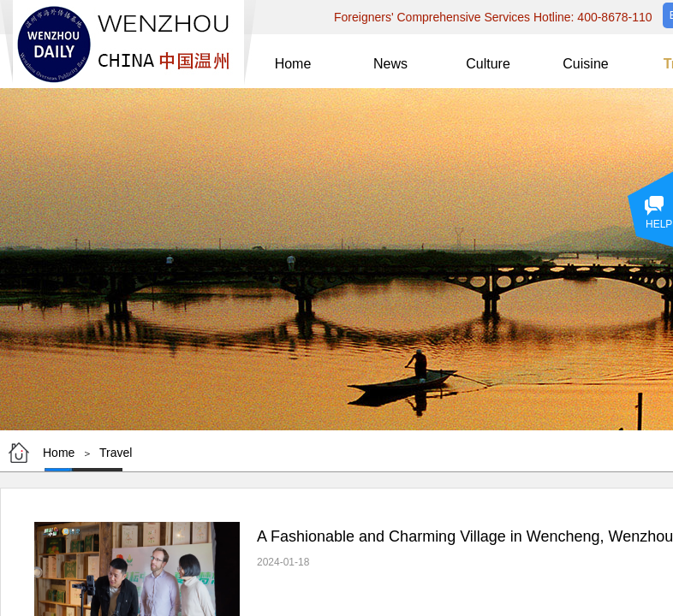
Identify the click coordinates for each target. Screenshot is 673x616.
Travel (116, 453)
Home (59, 453)
